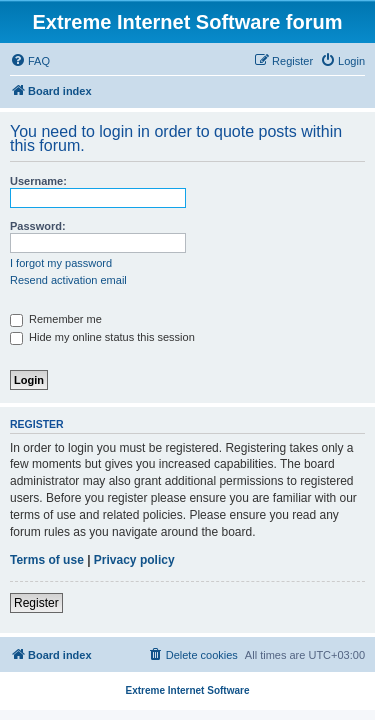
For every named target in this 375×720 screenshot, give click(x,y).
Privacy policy (134, 560)
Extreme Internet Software (188, 690)
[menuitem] (30, 61)
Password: (38, 226)
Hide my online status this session (102, 337)
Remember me (56, 319)
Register (36, 603)
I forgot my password (61, 263)
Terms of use (47, 560)
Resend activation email (68, 280)
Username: (38, 181)
